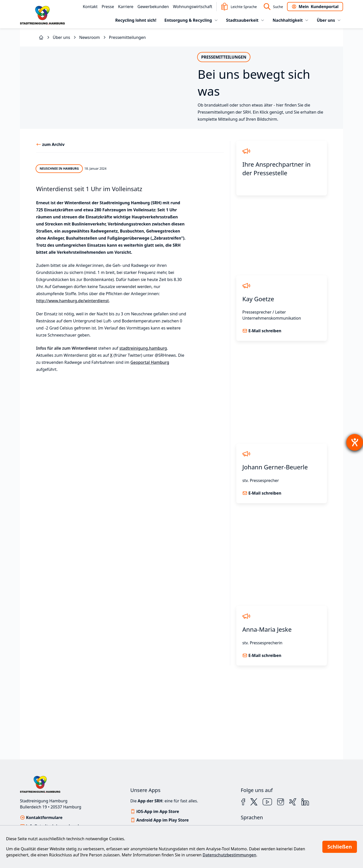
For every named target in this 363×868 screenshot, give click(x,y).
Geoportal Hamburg (150, 401)
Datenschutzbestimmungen (229, 855)
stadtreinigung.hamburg (143, 387)
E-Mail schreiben (265, 370)
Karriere (126, 7)
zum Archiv (53, 183)
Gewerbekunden (153, 7)
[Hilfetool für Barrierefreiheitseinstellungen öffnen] (355, 442)
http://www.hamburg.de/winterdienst (72, 340)
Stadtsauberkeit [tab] (245, 20)
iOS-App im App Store (158, 811)
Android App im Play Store (162, 820)
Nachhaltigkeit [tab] (291, 20)
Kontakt (90, 7)
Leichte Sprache (239, 7)
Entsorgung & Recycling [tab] (191, 20)
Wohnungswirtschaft (193, 7)
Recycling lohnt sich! (136, 20)
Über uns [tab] (329, 20)
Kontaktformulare (44, 818)
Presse (108, 7)
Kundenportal (315, 7)
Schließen (340, 847)
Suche (273, 7)
